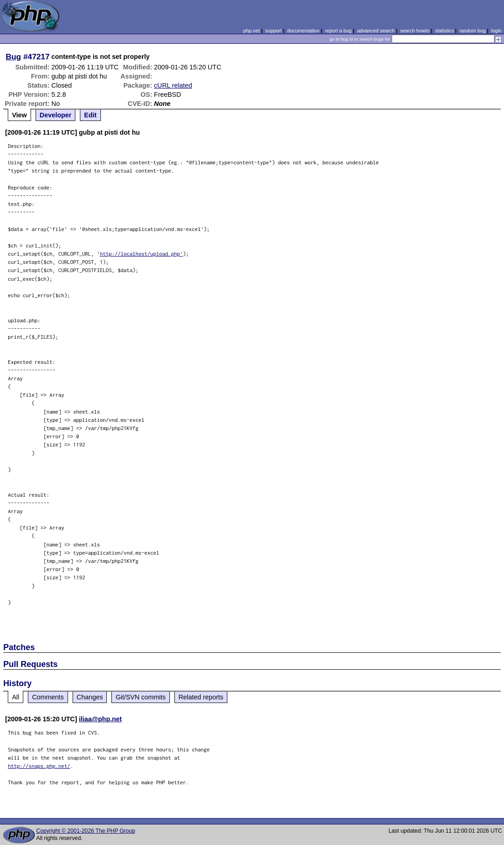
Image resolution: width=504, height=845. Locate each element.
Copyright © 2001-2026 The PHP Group (86, 831)
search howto (415, 31)
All (16, 697)
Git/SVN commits (141, 697)
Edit (90, 115)
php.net (252, 31)
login (496, 31)
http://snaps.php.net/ (39, 766)
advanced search (376, 31)
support (273, 31)
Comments (48, 697)
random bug (472, 31)
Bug (14, 57)
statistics (444, 31)
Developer (56, 115)
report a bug (338, 31)
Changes (90, 697)
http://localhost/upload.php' (142, 254)
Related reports (201, 697)
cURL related (173, 85)
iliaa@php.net (100, 719)
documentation (303, 31)
